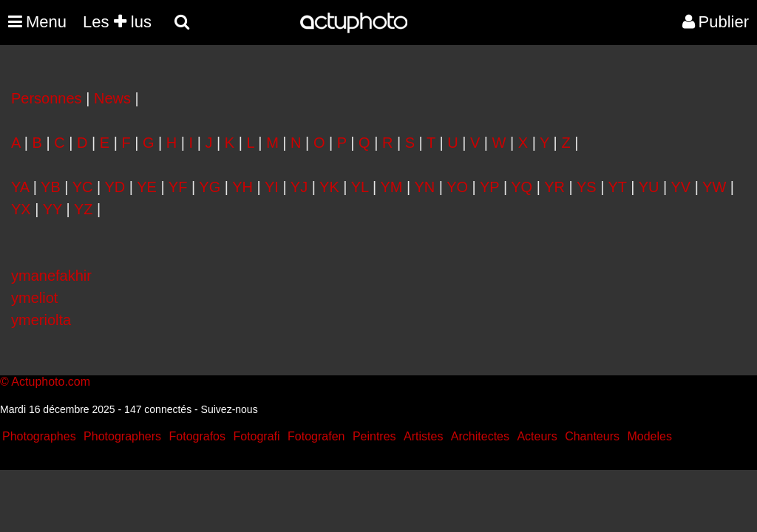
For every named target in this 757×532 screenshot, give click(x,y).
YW (714, 187)
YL (360, 187)
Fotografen (316, 436)
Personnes (47, 98)
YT (618, 187)
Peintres (374, 436)
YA (20, 187)
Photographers (122, 436)
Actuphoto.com (51, 382)
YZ (84, 209)
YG (210, 187)
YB (51, 187)
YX (21, 209)
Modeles (649, 436)
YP (489, 187)
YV (680, 187)
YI (272, 187)
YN (424, 187)
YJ (299, 187)
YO (457, 187)
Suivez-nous (230, 409)
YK (329, 187)
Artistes (423, 436)
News (112, 98)
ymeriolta (41, 320)
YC (83, 187)
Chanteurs (592, 436)
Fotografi (256, 436)
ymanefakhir (51, 276)
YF (178, 187)
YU (649, 187)
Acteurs (537, 436)
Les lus (117, 22)
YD (115, 187)
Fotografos (197, 436)
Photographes (39, 436)
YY (52, 209)
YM (391, 187)
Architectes (480, 436)
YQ (522, 187)
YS (587, 187)
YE (147, 187)
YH (242, 187)
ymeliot (34, 298)
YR (554, 187)
